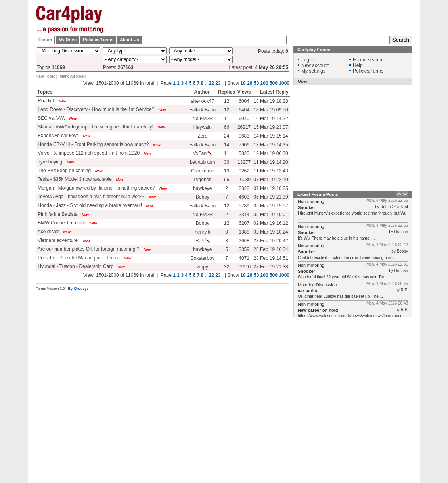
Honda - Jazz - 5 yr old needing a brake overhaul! (89, 205)
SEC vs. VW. (51, 118)
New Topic (45, 76)
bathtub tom (202, 162)
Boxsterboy (203, 258)
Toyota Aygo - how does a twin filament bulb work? (90, 197)
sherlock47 (203, 101)
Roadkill (46, 101)
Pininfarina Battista (57, 214)
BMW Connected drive (61, 223)
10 (243, 83)
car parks (307, 291)
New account (315, 65)
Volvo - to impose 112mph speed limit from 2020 (88, 153)
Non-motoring (311, 201)
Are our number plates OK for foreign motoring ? (88, 249)
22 (212, 83)
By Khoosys (78, 289)
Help (358, 65)
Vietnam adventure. (58, 240)
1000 (284, 83)
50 (256, 83)
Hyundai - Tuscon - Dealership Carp (75, 266)
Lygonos (202, 180)
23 (218, 83)
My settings (313, 71)
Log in (308, 60)
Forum (45, 40)
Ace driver (48, 232)
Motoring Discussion (317, 285)
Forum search (368, 60)
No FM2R (202, 119)
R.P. (203, 241)
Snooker (306, 207)
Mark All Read (73, 76)
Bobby (203, 197)
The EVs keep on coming (64, 171)
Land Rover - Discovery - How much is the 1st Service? (95, 109)
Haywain (203, 127)
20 (250, 83)
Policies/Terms (98, 40)
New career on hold (318, 310)
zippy (203, 267)
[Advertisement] (268, 25)
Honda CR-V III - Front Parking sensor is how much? (93, 144)
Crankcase (202, 171)
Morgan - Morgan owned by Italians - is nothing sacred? (96, 188)
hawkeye (202, 188)
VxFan (203, 153)
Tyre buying (49, 162)
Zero (203, 136)
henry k (202, 232)
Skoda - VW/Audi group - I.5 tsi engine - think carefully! (95, 127)
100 (264, 83)
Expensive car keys (58, 136)
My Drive (67, 40)
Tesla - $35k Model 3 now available (74, 179)
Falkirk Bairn (203, 110)
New (63, 101)
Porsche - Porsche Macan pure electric (78, 258)
